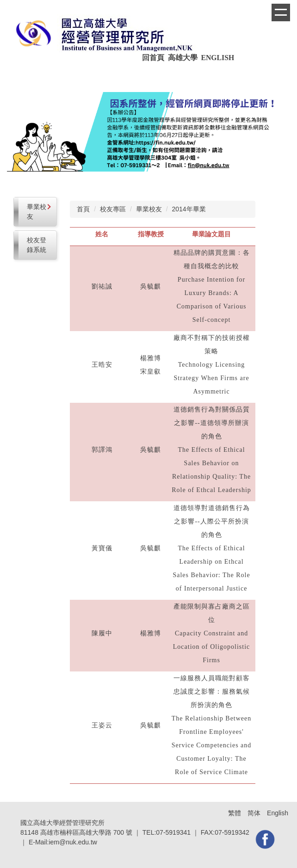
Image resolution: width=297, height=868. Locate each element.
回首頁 (154, 58)
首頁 (83, 209)
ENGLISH (218, 58)
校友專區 (113, 209)
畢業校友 (149, 209)
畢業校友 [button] (39, 212)
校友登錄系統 (37, 245)
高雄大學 (183, 58)
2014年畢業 (189, 209)
